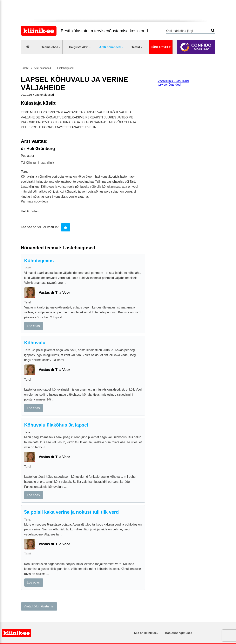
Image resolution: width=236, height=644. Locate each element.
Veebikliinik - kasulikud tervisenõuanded (173, 83)
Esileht (25, 68)
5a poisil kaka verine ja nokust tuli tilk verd (72, 512)
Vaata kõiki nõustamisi (39, 606)
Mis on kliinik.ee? (146, 633)
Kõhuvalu (35, 343)
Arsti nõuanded (110, 47)
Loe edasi (34, 326)
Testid (136, 47)
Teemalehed (50, 47)
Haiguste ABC (79, 47)
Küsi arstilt (161, 47)
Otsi (213, 30)
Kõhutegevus (39, 261)
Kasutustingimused (179, 633)
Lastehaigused (65, 68)
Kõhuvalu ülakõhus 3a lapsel (56, 425)
